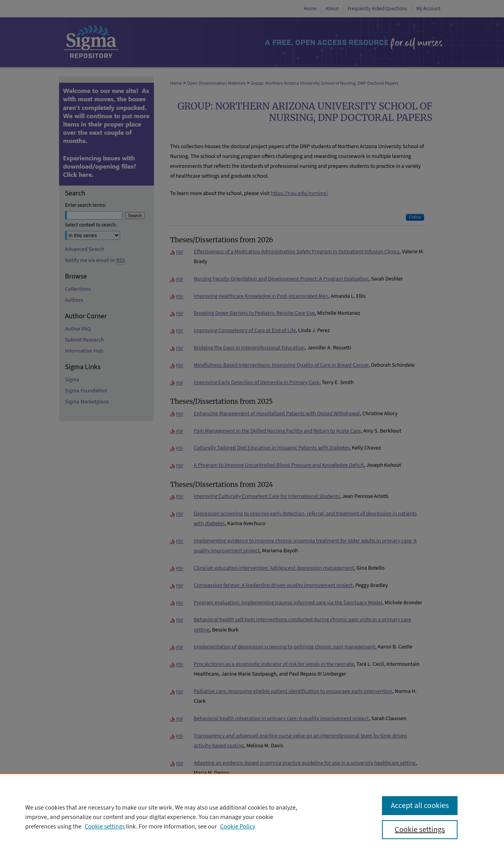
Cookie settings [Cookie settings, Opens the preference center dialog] (420, 830)
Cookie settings (105, 827)
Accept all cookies (420, 806)
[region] (252, 817)
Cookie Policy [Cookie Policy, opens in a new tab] (238, 827)
